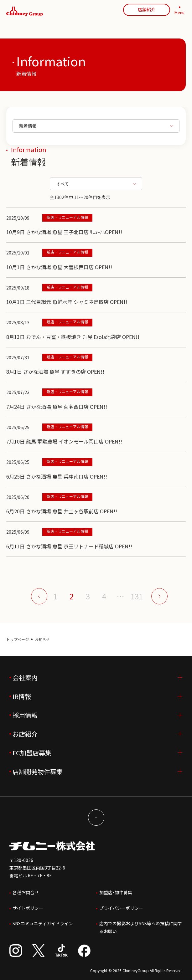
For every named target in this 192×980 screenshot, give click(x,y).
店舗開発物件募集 (38, 771)
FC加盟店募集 (32, 753)
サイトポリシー (28, 908)
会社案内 (25, 677)
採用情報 (25, 715)
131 (137, 596)
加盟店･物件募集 (116, 892)
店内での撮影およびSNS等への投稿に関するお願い (141, 927)
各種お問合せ (26, 892)
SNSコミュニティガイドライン (43, 923)
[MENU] (179, 12)
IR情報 (22, 696)
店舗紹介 (147, 9)
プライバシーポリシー (121, 908)
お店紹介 (25, 734)
